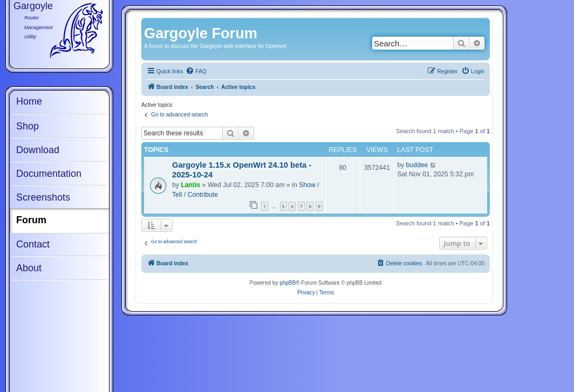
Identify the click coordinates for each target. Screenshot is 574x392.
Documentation (49, 174)
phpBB (288, 283)
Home (29, 101)
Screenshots (43, 197)
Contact (33, 244)
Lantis (190, 185)
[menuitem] (196, 72)
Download (38, 150)
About (29, 268)
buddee (417, 165)
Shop (28, 126)
